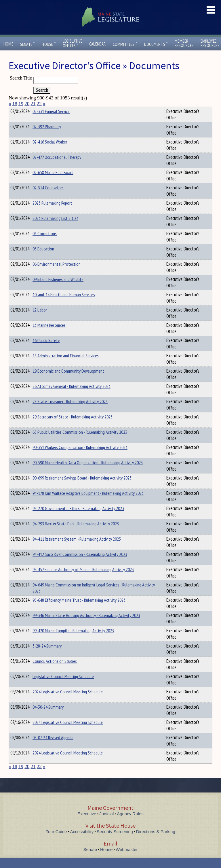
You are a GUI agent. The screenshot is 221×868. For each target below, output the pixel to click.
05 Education (43, 259)
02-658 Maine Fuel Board (53, 183)
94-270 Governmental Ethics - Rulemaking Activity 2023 (78, 519)
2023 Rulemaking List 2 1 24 (55, 229)
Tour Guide (56, 842)
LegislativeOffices (73, 44)
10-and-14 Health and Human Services (64, 305)
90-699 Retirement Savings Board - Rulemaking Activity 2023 (82, 488)
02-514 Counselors (48, 198)
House (49, 44)
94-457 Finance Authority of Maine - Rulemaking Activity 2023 (83, 580)
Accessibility (82, 842)
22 (39, 104)
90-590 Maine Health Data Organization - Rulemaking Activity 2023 (88, 473)
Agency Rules (130, 824)
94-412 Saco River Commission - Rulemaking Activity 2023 (80, 565)
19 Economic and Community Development (68, 381)
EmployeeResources (210, 43)
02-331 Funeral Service (51, 122)
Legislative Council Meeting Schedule (63, 687)
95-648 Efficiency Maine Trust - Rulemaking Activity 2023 (79, 610)
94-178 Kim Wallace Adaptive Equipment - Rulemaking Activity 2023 (88, 503)
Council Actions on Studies (55, 671)
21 (33, 104)
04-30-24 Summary (48, 717)
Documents (156, 44)
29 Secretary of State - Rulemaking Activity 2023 (73, 427)
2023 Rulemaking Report (52, 213)
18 (15, 104)
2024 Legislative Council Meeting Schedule (68, 702)
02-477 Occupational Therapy (57, 167)
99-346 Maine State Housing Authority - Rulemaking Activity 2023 (86, 626)
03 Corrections (45, 244)
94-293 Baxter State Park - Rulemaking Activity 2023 (76, 534)
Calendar (98, 44)
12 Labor (40, 320)
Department (42, 110)
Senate (28, 44)
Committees (125, 44)
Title (13, 110)
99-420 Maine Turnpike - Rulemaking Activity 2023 (73, 641)
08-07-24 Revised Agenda (53, 748)
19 (21, 104)
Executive (87, 824)
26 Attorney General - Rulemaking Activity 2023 (72, 397)
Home (8, 44)
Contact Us (186, 56)
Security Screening (115, 842)
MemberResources (184, 43)
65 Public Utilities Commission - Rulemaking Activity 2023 (80, 442)
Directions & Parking (156, 842)
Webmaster (127, 860)
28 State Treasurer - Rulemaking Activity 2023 (70, 412)
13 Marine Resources (49, 335)
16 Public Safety (46, 351)
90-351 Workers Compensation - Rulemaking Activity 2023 (80, 458)
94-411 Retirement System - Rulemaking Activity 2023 (77, 549)
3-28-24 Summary (47, 656)
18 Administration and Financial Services (66, 366)
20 (27, 104)
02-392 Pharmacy (47, 137)
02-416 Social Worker (50, 152)
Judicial (106, 824)
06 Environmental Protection (57, 274)
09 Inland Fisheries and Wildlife (58, 290)
